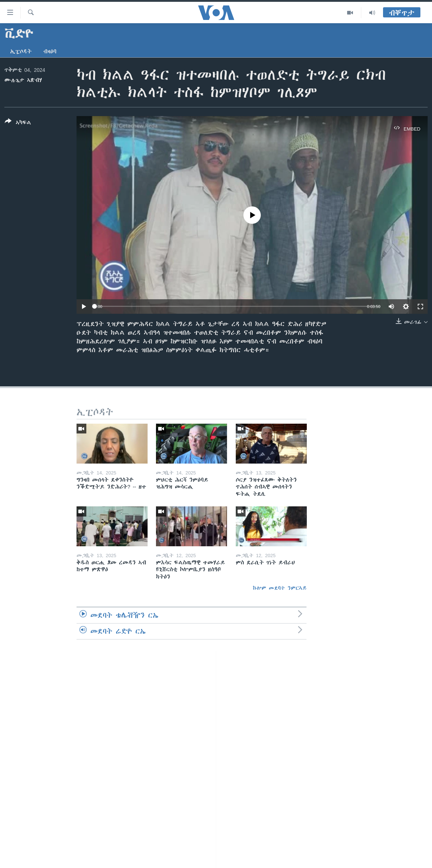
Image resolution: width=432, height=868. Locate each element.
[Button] (18, 123)
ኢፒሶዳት (21, 52)
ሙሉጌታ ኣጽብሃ (23, 80)
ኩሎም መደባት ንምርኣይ (280, 588)
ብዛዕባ (50, 52)
